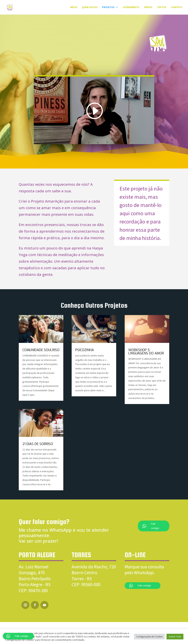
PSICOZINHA (85, 350)
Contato (177, 8)
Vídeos (148, 8)
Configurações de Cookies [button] (149, 637)
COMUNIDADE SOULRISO (41, 350)
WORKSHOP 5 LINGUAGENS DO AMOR (146, 352)
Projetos (108, 8)
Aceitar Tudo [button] (175, 637)
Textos (162, 8)
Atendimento (131, 8)
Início (74, 8)
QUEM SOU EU (90, 8)
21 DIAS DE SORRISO (38, 444)
